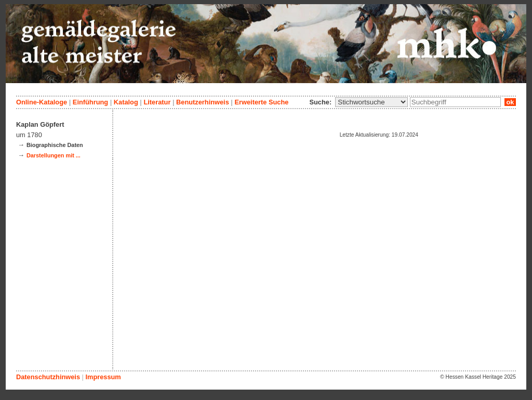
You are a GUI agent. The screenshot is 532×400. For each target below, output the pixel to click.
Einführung (90, 102)
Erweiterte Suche (261, 102)
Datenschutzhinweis (48, 377)
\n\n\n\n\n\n (371, 102)
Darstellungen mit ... (54, 155)
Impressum (103, 377)
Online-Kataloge (42, 102)
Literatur (157, 102)
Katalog (126, 102)
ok (510, 102)
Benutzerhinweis (203, 102)
